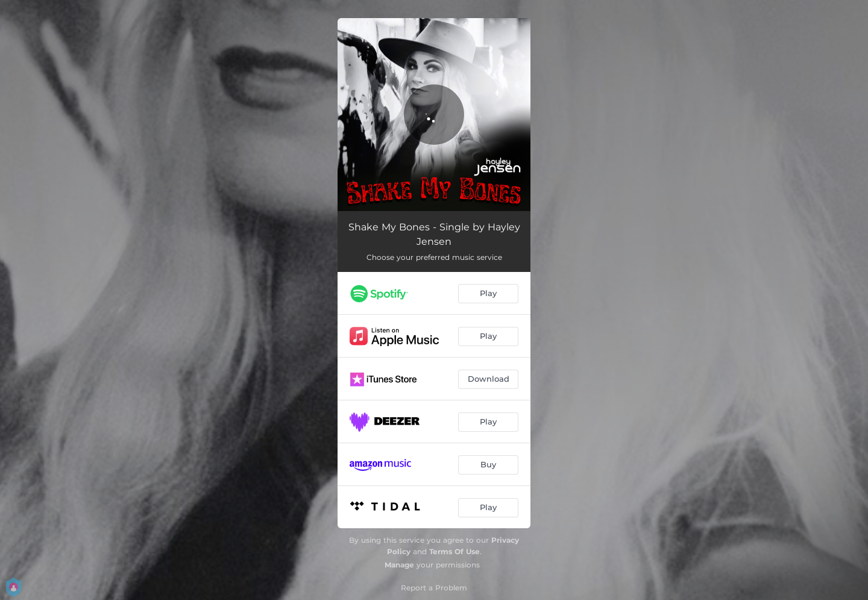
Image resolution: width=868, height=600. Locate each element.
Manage (399, 565)
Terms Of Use (454, 551)
